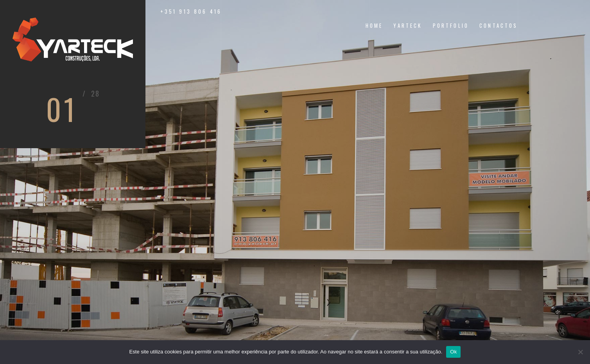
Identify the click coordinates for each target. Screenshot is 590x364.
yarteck (408, 26)
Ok (453, 352)
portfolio (451, 26)
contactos (499, 26)
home (374, 26)
